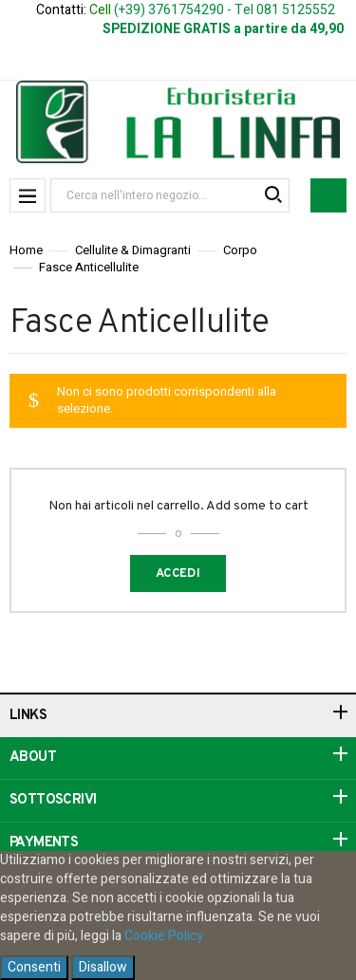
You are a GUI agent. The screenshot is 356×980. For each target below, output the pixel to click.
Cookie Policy (164, 936)
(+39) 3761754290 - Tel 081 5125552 (225, 10)
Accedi (178, 574)
